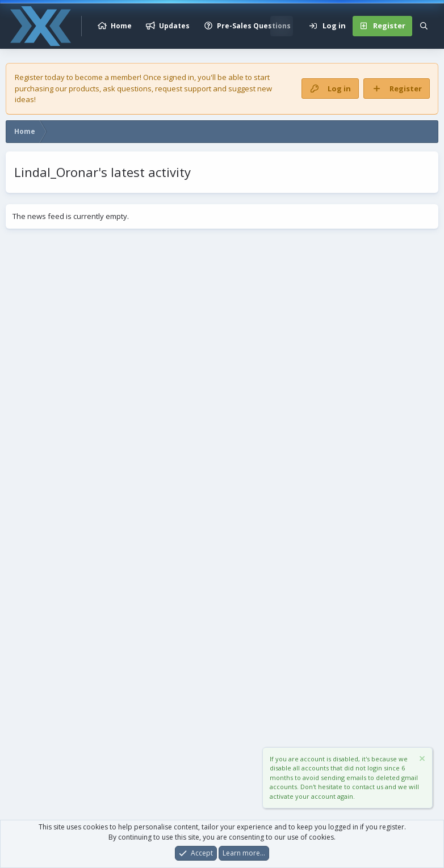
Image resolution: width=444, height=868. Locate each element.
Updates (174, 26)
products (84, 89)
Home (121, 26)
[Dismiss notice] (421, 760)
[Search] (424, 26)
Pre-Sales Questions (254, 26)
